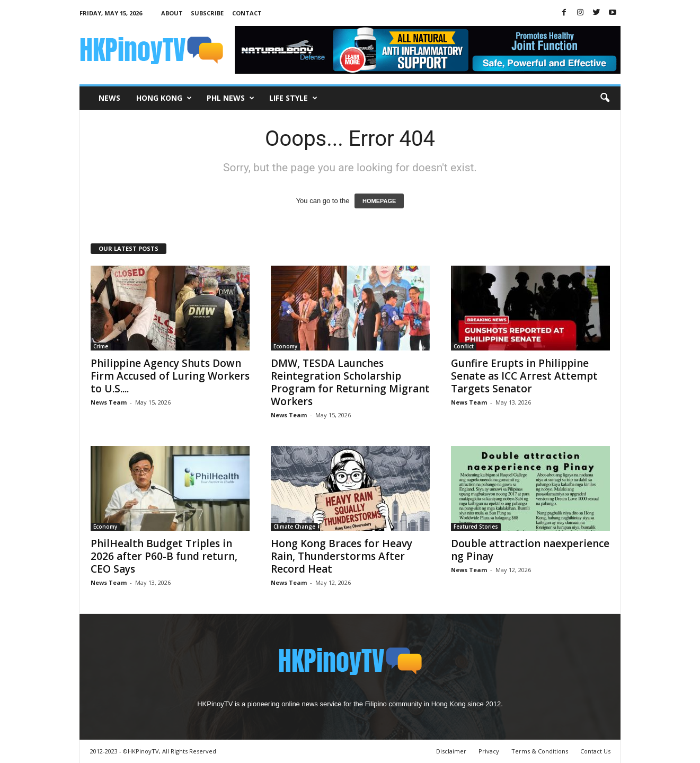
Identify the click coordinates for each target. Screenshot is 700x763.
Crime (101, 346)
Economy (285, 346)
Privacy (489, 751)
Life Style (293, 98)
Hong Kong (164, 98)
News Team (109, 402)
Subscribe (207, 13)
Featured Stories (476, 527)
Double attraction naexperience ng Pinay (530, 550)
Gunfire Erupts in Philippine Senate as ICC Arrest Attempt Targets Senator (524, 376)
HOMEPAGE (379, 201)
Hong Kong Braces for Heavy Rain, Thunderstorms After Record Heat (342, 556)
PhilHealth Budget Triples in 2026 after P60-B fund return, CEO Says (164, 556)
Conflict (464, 346)
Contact (247, 13)
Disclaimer (451, 751)
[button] (605, 98)
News (109, 98)
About (172, 13)
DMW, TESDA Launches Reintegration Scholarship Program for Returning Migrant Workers (350, 382)
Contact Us (595, 751)
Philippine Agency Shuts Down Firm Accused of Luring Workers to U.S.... (170, 376)
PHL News (231, 98)
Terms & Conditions (540, 751)
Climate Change (294, 527)
